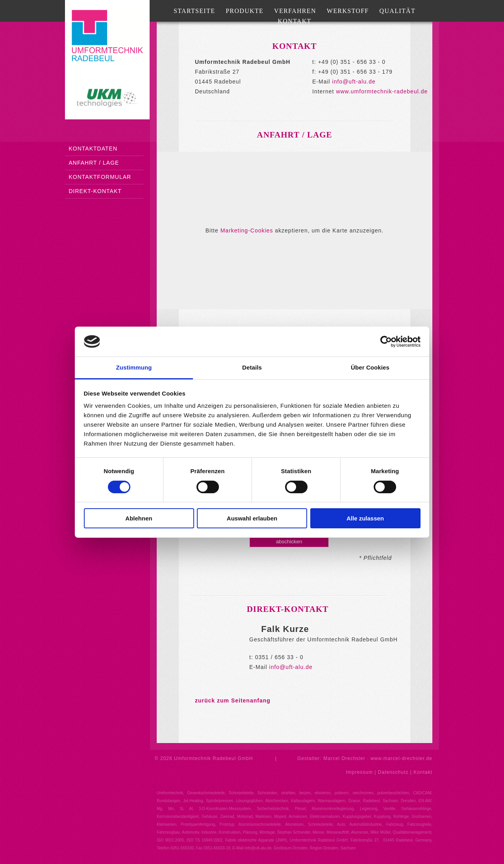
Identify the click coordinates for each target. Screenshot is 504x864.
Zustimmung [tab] (134, 367)
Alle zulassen (365, 518)
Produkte (245, 11)
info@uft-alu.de (354, 82)
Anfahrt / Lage (94, 163)
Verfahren (295, 11)
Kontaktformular (100, 177)
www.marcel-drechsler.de (401, 758)
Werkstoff (348, 11)
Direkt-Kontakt (95, 191)
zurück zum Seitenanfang (233, 700)
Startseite (194, 11)
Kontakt (294, 21)
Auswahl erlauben (252, 518)
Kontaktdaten (93, 149)
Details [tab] (252, 367)
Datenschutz (393, 772)
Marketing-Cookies (247, 230)
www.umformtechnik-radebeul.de (382, 91)
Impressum (359, 772)
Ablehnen (139, 518)
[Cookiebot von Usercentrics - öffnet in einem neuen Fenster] (386, 342)
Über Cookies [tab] (370, 367)
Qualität (398, 11)
